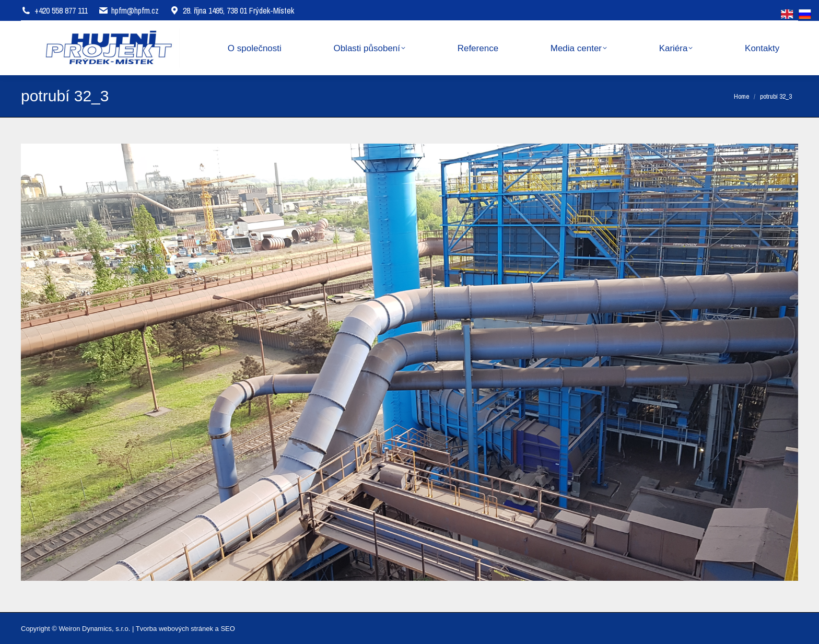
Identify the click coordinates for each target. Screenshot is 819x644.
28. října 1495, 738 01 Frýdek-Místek (232, 10)
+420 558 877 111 (61, 10)
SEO (227, 629)
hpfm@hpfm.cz (135, 10)
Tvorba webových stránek (174, 629)
